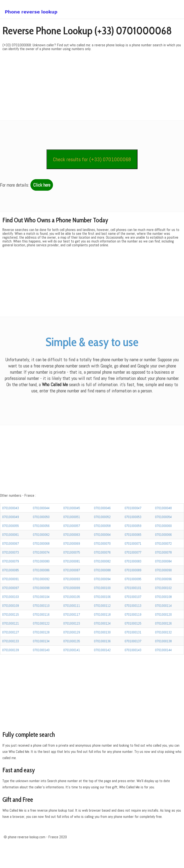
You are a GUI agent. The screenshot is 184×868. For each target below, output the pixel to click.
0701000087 (72, 587)
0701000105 (72, 614)
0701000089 (133, 587)
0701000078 (163, 569)
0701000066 (163, 551)
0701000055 (11, 543)
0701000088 (102, 587)
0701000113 (133, 622)
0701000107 (133, 614)
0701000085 (11, 587)
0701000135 (72, 658)
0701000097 (11, 605)
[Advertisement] (92, 87)
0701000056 (41, 543)
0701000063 (72, 551)
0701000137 (133, 658)
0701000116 (41, 631)
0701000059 (133, 543)
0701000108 (163, 614)
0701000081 (72, 578)
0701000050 (41, 534)
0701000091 (11, 596)
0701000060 (163, 543)
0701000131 (133, 649)
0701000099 (72, 605)
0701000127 (11, 649)
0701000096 (163, 596)
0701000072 (163, 560)
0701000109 (11, 622)
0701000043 (11, 525)
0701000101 (133, 605)
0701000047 (133, 525)
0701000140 (41, 667)
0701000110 (41, 622)
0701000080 (41, 578)
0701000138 (163, 658)
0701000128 (41, 649)
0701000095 (133, 596)
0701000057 (72, 543)
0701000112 (102, 622)
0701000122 (41, 640)
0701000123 (72, 640)
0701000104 (41, 614)
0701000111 (72, 622)
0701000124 (102, 640)
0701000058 (102, 543)
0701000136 (102, 658)
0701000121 (11, 640)
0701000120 (163, 631)
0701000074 (41, 569)
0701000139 (11, 667)
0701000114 (163, 622)
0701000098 (41, 605)
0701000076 (102, 569)
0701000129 (72, 649)
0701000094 (102, 596)
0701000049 (11, 534)
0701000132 (163, 649)
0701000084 (163, 578)
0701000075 (72, 569)
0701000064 (102, 551)
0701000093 (72, 596)
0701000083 (133, 578)
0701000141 (72, 667)
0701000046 (102, 525)
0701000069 (72, 560)
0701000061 (11, 551)
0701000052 (102, 534)
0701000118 (102, 631)
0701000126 (163, 640)
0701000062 (41, 551)
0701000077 (133, 569)
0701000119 (133, 631)
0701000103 (11, 614)
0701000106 (102, 614)
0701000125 (133, 640)
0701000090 (163, 587)
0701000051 (72, 534)
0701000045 (72, 525)
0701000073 (11, 569)
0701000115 (11, 631)
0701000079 (11, 578)
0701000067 (11, 560)
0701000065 (133, 551)
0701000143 (133, 667)
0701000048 (163, 525)
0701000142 (102, 667)
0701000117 (72, 631)
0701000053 (133, 534)
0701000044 (41, 525)
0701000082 (102, 578)
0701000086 (41, 587)
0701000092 (41, 596)
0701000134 (41, 658)
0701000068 (41, 560)
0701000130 (102, 649)
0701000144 (163, 667)
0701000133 (11, 658)
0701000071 (133, 560)
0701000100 (102, 605)
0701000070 (102, 560)
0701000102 (163, 605)
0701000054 (163, 534)
